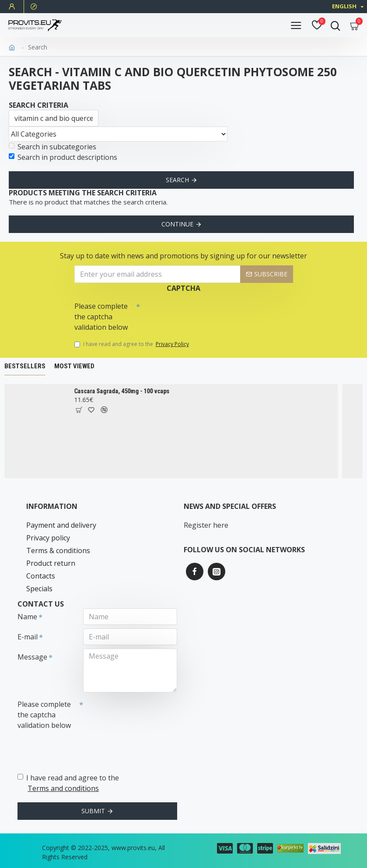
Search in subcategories (52, 147)
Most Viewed (74, 366)
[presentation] (201, 314)
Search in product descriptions (63, 157)
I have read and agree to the (132, 344)
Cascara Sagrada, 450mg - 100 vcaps (137, 391)
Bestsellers (25, 366)
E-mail (28, 637)
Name (27, 617)
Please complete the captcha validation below (101, 317)
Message (32, 657)
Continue (177, 224)
